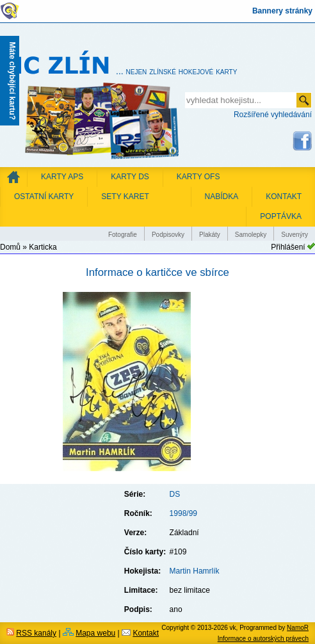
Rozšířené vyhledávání (273, 115)
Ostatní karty (44, 197)
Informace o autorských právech (263, 639)
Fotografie (123, 235)
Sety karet (125, 197)
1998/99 (183, 513)
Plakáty (210, 235)
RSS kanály (36, 633)
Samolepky (251, 235)
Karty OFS (198, 177)
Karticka (43, 247)
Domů (10, 247)
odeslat (304, 100)
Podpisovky (168, 235)
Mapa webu (95, 633)
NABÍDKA (222, 197)
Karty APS (62, 177)
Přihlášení (288, 247)
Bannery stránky (282, 11)
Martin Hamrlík (195, 571)
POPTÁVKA (281, 216)
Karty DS (130, 177)
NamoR (298, 628)
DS (175, 494)
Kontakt (146, 633)
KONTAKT (284, 197)
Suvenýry (295, 235)
